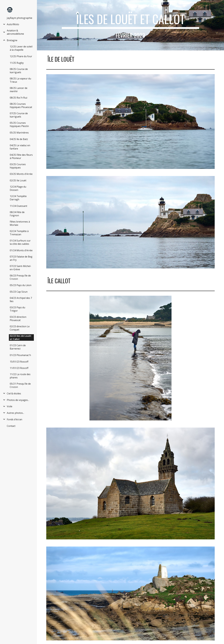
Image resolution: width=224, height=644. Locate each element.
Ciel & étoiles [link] (14, 393)
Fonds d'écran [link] (14, 419)
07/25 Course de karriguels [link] (19, 115)
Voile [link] (10, 406)
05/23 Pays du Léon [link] (21, 285)
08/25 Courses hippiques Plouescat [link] (21, 105)
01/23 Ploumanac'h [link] (20, 355)
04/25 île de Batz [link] (19, 139)
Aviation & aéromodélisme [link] (15, 32)
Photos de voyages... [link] (18, 400)
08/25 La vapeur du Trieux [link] (20, 80)
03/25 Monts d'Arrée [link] (21, 174)
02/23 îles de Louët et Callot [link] (21, 337)
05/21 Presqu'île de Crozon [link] (20, 385)
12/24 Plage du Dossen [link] (18, 188)
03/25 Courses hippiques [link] (18, 166)
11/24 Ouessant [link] (18, 206)
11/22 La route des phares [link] (20, 376)
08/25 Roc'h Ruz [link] (19, 98)
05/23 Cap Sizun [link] (19, 292)
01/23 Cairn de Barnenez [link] (18, 347)
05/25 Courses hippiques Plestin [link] (19, 124)
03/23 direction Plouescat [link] (18, 319)
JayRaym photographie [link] (20, 18)
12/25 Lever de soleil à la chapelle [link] (21, 48)
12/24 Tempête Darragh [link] (18, 198)
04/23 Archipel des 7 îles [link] (21, 300)
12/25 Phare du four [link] (21, 56)
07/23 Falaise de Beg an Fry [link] (21, 258)
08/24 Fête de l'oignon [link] (17, 214)
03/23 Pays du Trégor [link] (17, 309)
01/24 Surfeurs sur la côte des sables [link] (20, 242)
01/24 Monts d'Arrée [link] (21, 250)
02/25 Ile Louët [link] (18, 180)
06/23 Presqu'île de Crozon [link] (20, 277)
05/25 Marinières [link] (19, 133)
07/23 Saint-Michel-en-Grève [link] (20, 268)
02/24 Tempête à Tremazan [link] (19, 233)
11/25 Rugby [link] (17, 63)
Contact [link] (11, 426)
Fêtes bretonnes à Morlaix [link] (20, 223)
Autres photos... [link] (15, 413)
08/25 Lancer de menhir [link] (19, 90)
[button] (220, 4)
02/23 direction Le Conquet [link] (20, 328)
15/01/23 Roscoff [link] (19, 362)
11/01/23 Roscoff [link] (19, 368)
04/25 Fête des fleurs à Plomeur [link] (21, 156)
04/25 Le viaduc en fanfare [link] (20, 147)
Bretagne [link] (12, 40)
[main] (130, 25)
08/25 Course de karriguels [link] (19, 71)
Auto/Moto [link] (13, 24)
